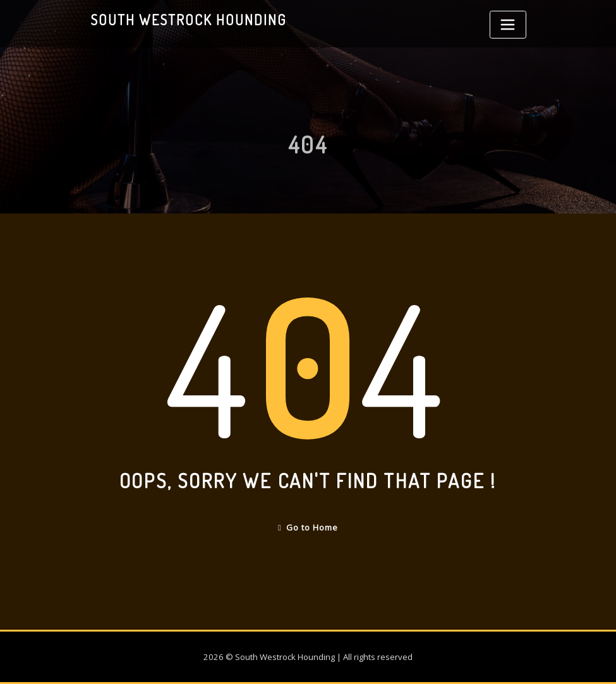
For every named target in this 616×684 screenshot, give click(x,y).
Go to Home (308, 527)
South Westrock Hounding (188, 20)
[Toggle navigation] (508, 25)
